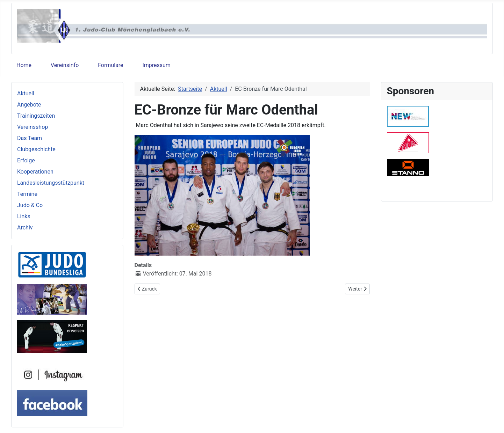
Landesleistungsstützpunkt (51, 183)
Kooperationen (35, 172)
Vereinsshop (33, 127)
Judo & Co (30, 205)
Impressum (156, 65)
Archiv (25, 227)
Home (24, 65)
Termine (27, 194)
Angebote (29, 105)
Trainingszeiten (36, 116)
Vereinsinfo (65, 65)
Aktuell (26, 93)
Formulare (110, 65)
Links (24, 216)
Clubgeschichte (36, 149)
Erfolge (26, 160)
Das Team (30, 138)
